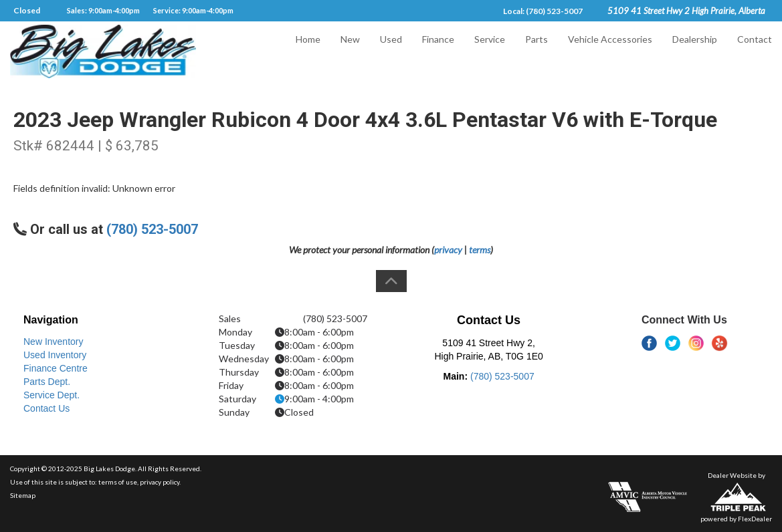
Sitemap (23, 495)
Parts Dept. (47, 382)
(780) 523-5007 (152, 229)
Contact (755, 51)
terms (480, 250)
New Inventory (53, 342)
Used (391, 51)
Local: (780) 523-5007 (543, 11)
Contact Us (46, 408)
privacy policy (160, 482)
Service (490, 51)
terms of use (118, 482)
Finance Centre (56, 368)
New (350, 51)
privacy (448, 250)
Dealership (695, 51)
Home (308, 51)
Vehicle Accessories (610, 51)
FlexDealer (755, 519)
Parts (536, 51)
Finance (438, 51)
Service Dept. (52, 395)
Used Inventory (55, 355)
